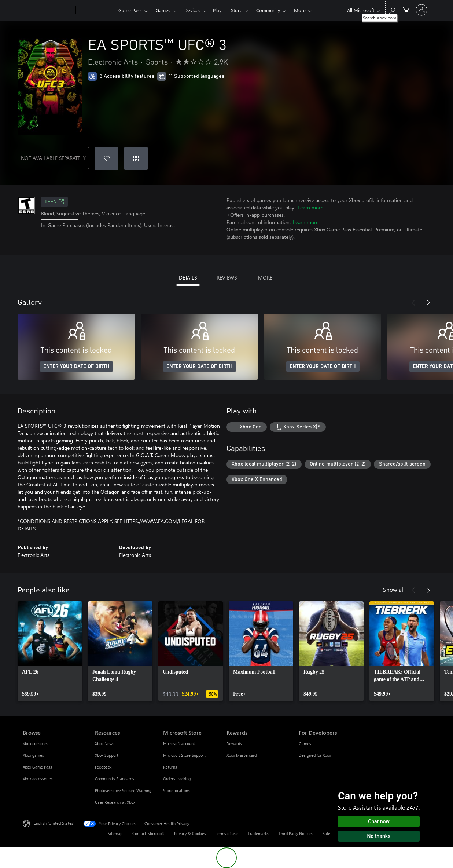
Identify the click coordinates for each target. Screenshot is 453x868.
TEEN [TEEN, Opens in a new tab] (54, 202)
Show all (394, 589)
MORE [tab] (265, 278)
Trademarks (258, 833)
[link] (50, 651)
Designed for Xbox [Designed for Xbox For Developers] (315, 755)
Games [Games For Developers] (305, 743)
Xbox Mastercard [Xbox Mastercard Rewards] (242, 755)
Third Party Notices (296, 833)
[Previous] (413, 303)
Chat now (379, 821)
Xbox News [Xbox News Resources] (105, 743)
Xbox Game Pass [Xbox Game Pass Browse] (37, 767)
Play (217, 10)
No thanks (379, 836)
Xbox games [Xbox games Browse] (33, 755)
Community (268, 10)
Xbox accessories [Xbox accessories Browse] (38, 779)
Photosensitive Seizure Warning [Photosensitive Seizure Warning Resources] (123, 790)
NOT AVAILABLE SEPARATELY (53, 158)
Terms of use (227, 833)
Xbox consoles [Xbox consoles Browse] (35, 743)
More (300, 10)
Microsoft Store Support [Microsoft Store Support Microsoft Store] (184, 755)
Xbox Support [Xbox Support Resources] (107, 755)
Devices (192, 10)
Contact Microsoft (148, 833)
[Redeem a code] (136, 158)
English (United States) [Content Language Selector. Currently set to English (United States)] (54, 823)
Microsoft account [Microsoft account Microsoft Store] (179, 743)
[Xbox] (96, 10)
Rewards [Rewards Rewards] (234, 743)
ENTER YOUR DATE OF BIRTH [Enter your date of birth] (76, 366)
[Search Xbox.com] (392, 9)
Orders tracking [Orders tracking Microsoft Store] (177, 779)
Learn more (310, 207)
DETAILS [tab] (188, 278)
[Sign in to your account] (421, 10)
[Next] (428, 303)
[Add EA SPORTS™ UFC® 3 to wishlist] (107, 158)
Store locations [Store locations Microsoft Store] (176, 790)
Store (237, 10)
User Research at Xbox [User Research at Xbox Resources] (115, 802)
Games (163, 10)
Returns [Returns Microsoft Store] (170, 767)
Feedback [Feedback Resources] (103, 767)
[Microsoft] (48, 10)
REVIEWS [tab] (227, 278)
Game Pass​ (130, 10)
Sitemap (115, 833)
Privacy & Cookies (190, 833)
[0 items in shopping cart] (406, 9)
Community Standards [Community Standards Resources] (115, 779)
